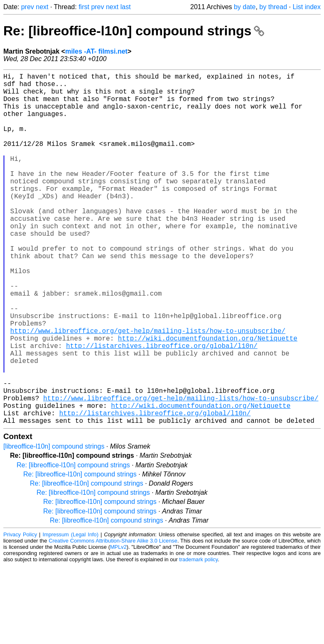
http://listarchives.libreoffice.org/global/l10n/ (162, 407)
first (84, 7)
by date (245, 7)
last (126, 7)
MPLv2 (118, 625)
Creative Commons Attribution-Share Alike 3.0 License (113, 619)
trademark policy (198, 638)
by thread (273, 7)
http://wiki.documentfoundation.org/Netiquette (208, 398)
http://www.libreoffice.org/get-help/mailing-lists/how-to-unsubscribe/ (148, 389)
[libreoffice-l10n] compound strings (54, 524)
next (42, 7)
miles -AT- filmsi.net (96, 51)
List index (307, 7)
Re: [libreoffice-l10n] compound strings (134, 31)
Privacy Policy (20, 613)
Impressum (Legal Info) (70, 613)
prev (28, 7)
